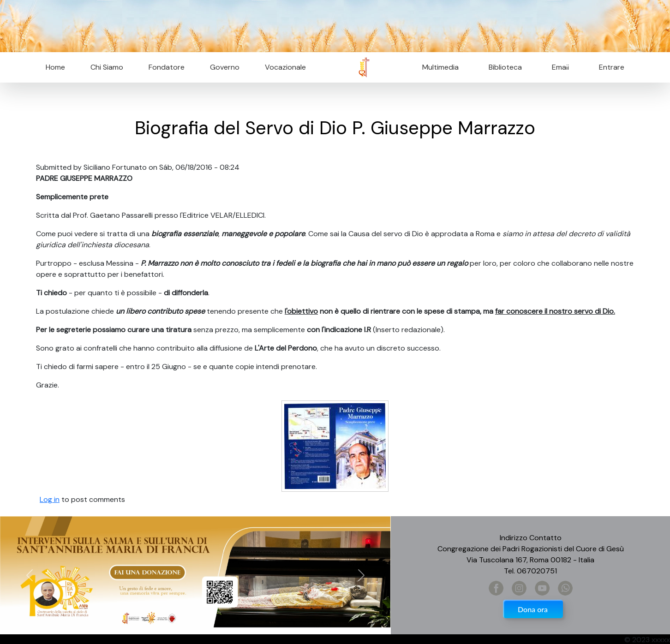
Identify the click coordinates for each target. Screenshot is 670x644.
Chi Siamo (107, 67)
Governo (225, 67)
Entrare (612, 67)
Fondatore (167, 67)
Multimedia (440, 67)
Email (558, 67)
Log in (50, 499)
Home (55, 67)
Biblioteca (505, 67)
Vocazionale (285, 67)
